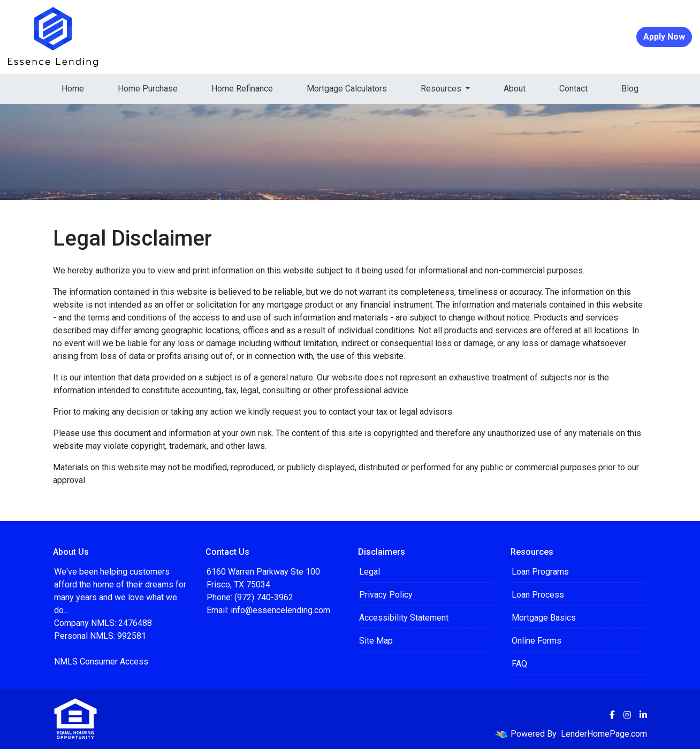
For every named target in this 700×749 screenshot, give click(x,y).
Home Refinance (242, 89)
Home (73, 89)
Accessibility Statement (404, 618)
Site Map (376, 641)
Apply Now (664, 37)
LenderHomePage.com (604, 734)
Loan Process (538, 595)
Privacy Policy (386, 595)
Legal (370, 572)
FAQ (519, 664)
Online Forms (537, 641)
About (515, 89)
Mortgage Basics (544, 618)
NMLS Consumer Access (101, 662)
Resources (442, 89)
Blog (630, 89)
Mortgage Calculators (347, 89)
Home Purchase (148, 89)
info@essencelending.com (280, 610)
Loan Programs (540, 572)
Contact (573, 89)
